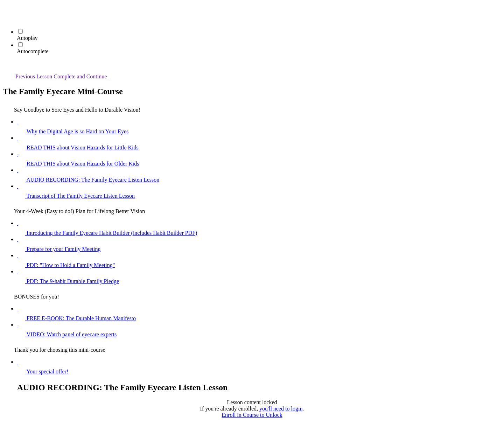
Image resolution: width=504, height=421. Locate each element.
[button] (7, 9)
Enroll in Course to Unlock (252, 415)
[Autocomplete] (20, 45)
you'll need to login (281, 409)
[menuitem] (7, 19)
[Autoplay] (20, 31)
